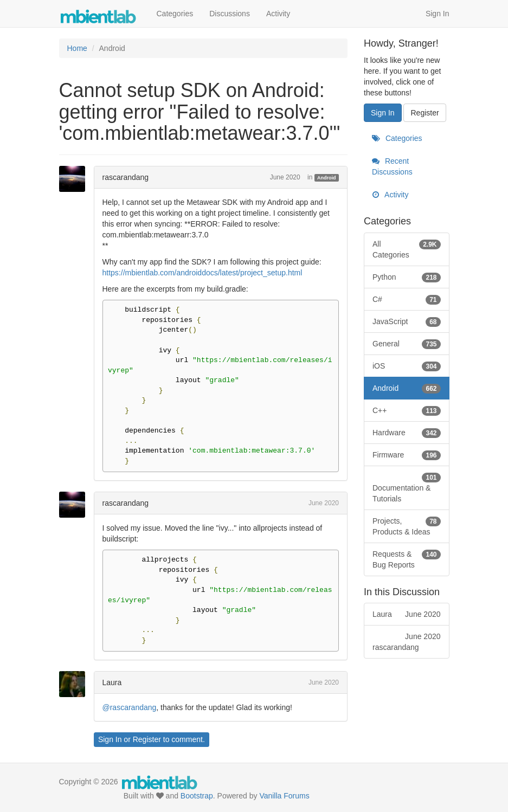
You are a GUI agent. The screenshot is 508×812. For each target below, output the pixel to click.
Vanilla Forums (284, 796)
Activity (278, 14)
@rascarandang (130, 707)
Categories (175, 14)
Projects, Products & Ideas (407, 526)
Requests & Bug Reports (407, 559)
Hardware (407, 433)
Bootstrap (197, 796)
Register (147, 739)
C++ (407, 410)
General (407, 344)
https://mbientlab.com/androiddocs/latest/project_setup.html (202, 273)
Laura (112, 682)
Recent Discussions (392, 166)
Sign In (438, 14)
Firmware (407, 455)
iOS (407, 366)
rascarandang (126, 177)
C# (407, 299)
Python (407, 277)
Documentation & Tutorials (407, 487)
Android (327, 178)
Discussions (230, 14)
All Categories (407, 249)
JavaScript (407, 321)
